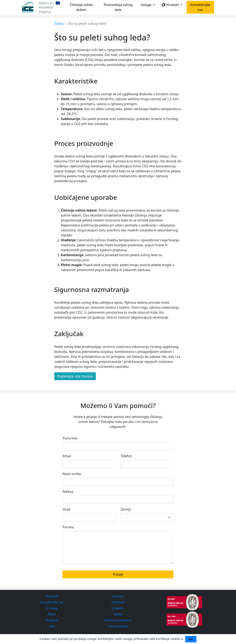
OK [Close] (191, 639)
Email (67, 456)
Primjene (52, 620)
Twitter (118, 614)
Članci (59, 24)
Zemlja (126, 509)
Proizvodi (52, 596)
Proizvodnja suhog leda (118, 7)
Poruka (68, 527)
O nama (52, 608)
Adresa (68, 492)
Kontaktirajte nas (200, 7)
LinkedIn (118, 608)
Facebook (118, 602)
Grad (66, 509)
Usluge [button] (146, 5)
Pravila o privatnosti (118, 620)
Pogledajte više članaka (75, 376)
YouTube (118, 596)
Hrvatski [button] (171, 5)
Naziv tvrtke (72, 474)
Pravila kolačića (118, 626)
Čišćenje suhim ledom (81, 7)
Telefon (126, 456)
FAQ (52, 626)
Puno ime (70, 438)
